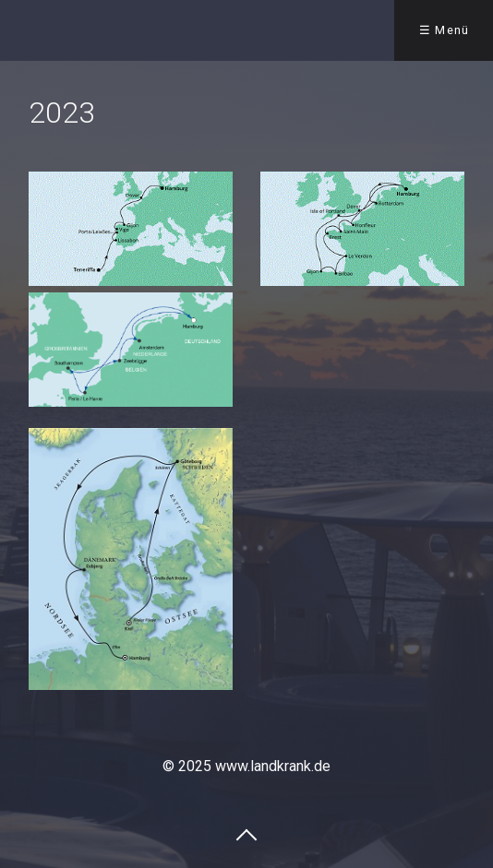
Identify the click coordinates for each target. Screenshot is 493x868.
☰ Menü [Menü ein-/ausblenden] (445, 30)
